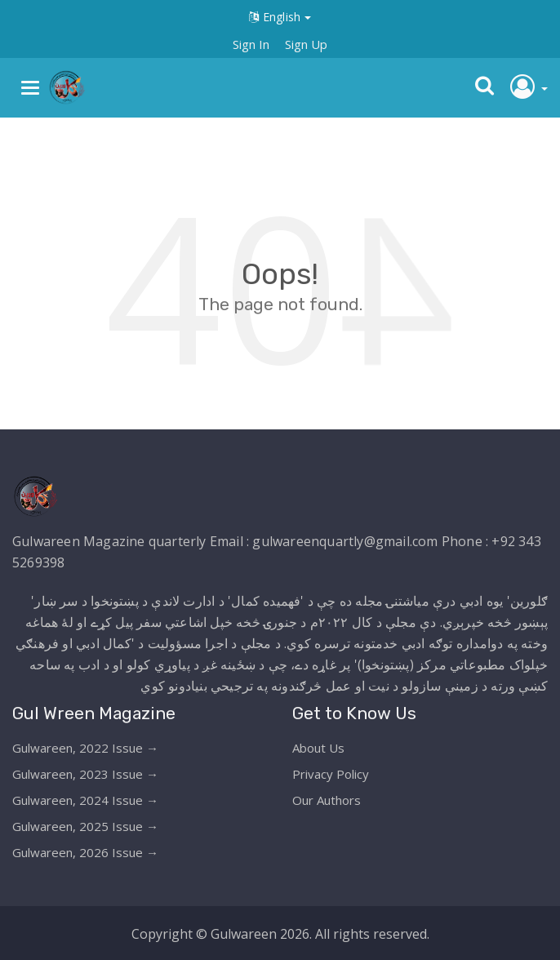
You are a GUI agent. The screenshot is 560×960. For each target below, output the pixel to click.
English (280, 17)
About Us (318, 748)
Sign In (251, 44)
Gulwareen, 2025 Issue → (85, 826)
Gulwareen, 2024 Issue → (85, 800)
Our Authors (327, 800)
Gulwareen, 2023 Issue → (85, 774)
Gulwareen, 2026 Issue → (85, 852)
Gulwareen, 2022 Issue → (85, 748)
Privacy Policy (331, 774)
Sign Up (306, 44)
